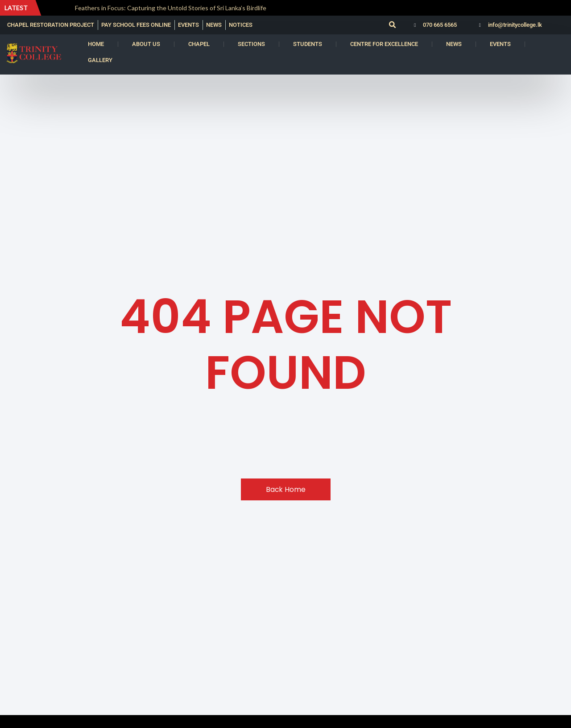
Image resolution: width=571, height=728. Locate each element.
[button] (392, 25)
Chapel (199, 44)
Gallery (100, 60)
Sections (251, 44)
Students (308, 44)
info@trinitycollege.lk (515, 25)
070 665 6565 (440, 25)
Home (96, 44)
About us (146, 44)
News (454, 44)
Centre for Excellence (384, 44)
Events (500, 44)
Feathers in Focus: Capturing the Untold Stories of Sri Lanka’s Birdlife (171, 8)
